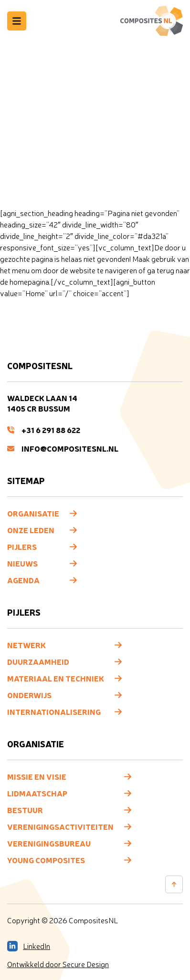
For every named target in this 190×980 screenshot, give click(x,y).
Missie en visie (37, 776)
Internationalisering (54, 712)
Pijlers (22, 547)
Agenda (23, 580)
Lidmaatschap (37, 793)
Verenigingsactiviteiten (60, 826)
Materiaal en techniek (56, 678)
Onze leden (31, 530)
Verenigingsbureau (49, 843)
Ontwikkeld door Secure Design (58, 964)
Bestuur (25, 810)
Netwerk (26, 645)
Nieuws (22, 563)
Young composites (46, 860)
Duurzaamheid (38, 661)
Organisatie (33, 513)
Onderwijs (29, 695)
